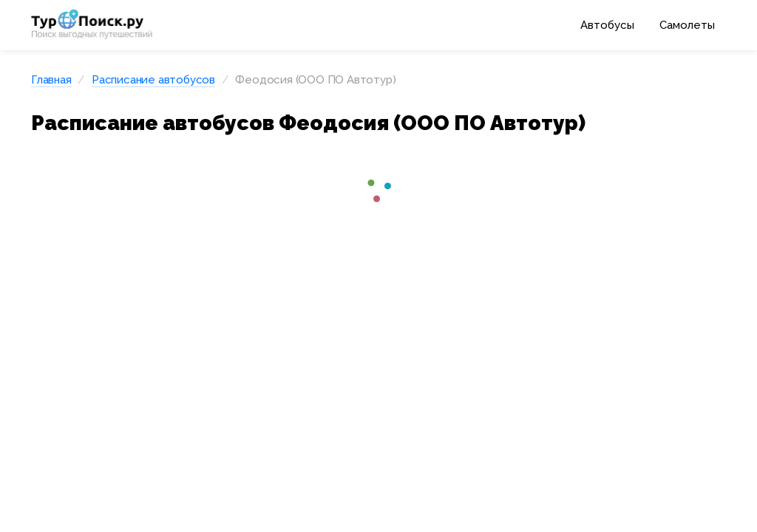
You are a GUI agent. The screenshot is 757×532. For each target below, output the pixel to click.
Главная (51, 80)
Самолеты (687, 25)
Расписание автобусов (153, 80)
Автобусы (607, 25)
